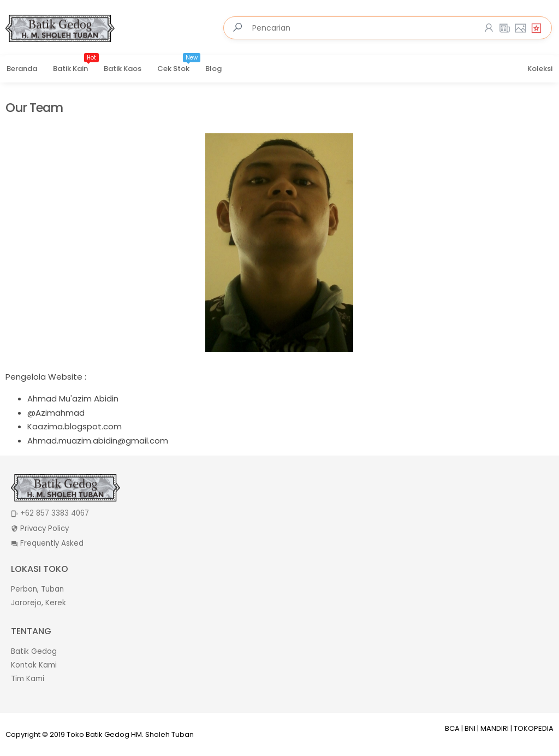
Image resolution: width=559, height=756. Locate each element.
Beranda (22, 69)
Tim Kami (28, 679)
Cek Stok (179, 65)
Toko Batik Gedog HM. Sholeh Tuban (130, 734)
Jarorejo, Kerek (38, 603)
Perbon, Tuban (37, 589)
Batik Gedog (34, 651)
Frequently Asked (52, 543)
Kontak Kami (34, 665)
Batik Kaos (123, 69)
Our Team (34, 108)
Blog (213, 69)
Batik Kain (76, 65)
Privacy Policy (44, 528)
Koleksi (540, 69)
